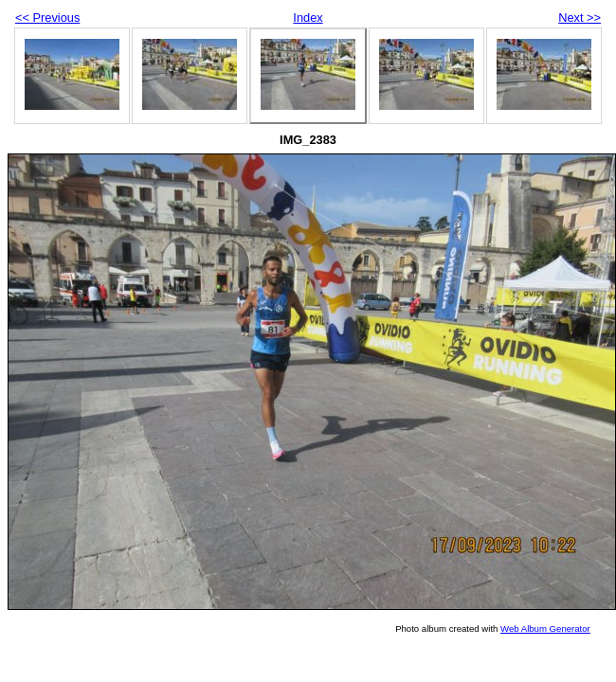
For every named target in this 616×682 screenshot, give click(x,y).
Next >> (580, 18)
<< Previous (47, 18)
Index (308, 18)
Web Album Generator (545, 628)
